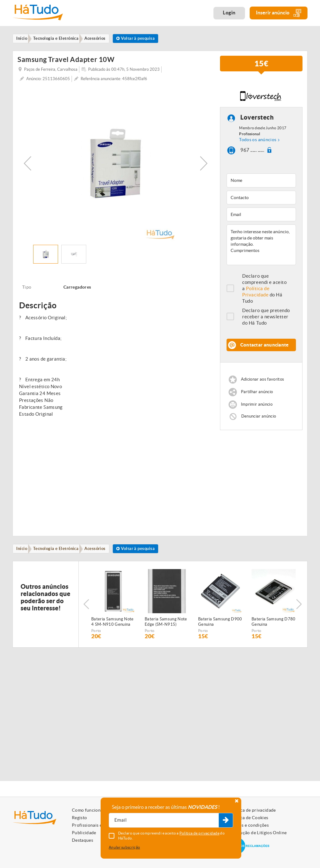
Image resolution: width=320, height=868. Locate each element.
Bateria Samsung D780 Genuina (274, 624)
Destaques (82, 840)
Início (23, 550)
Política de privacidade (252, 810)
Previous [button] (27, 164)
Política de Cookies (249, 818)
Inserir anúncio (279, 13)
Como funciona (87, 810)
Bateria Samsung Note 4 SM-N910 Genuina (112, 624)
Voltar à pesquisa (144, 39)
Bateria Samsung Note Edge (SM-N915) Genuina (166, 624)
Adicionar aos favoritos (262, 380)
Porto (96, 632)
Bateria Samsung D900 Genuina (220, 624)
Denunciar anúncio (259, 417)
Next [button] (204, 164)
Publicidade (84, 833)
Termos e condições (249, 825)
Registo (79, 818)
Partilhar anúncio (257, 393)
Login (229, 13)
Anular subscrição (124, 847)
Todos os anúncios (258, 141)
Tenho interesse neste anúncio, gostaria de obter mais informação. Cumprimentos (261, 246)
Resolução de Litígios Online (258, 833)
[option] (116, 164)
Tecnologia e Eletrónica (59, 550)
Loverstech (257, 118)
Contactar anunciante (265, 346)
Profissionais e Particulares (100, 825)
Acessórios (101, 550)
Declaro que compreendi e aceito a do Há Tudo (264, 289)
